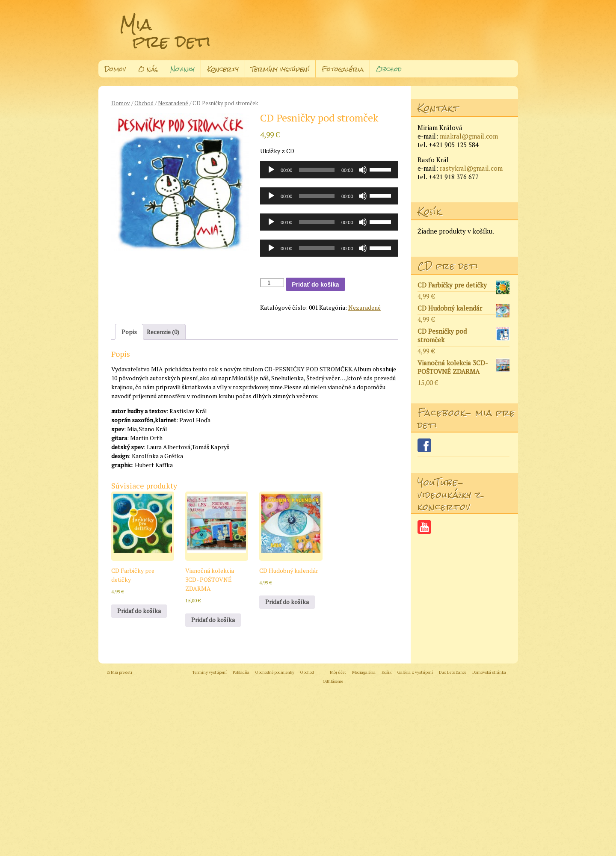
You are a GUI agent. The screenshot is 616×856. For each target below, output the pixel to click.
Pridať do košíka (315, 284)
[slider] (317, 170)
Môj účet (338, 672)
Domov (115, 69)
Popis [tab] (129, 332)
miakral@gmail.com (469, 136)
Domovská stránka (489, 672)
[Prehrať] (271, 170)
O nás (148, 69)
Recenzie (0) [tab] (163, 332)
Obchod (389, 69)
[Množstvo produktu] (272, 283)
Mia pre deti (165, 33)
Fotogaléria (343, 69)
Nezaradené (173, 103)
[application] (329, 170)
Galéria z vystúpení (415, 672)
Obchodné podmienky (275, 672)
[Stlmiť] (363, 170)
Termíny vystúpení (280, 69)
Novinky (182, 69)
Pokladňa (241, 672)
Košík (386, 672)
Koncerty (223, 69)
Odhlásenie (333, 681)
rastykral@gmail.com (471, 168)
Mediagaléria (364, 672)
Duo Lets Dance (453, 672)
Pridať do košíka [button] (139, 611)
